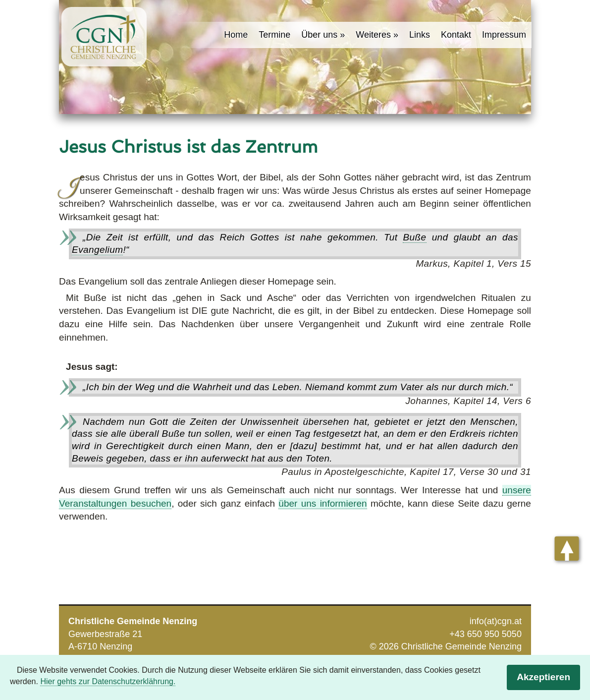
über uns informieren (322, 503)
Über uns (319, 35)
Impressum (504, 35)
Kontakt (456, 35)
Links (420, 35)
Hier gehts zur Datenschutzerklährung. (108, 681)
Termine (274, 35)
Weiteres (373, 35)
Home (236, 35)
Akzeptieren (543, 677)
